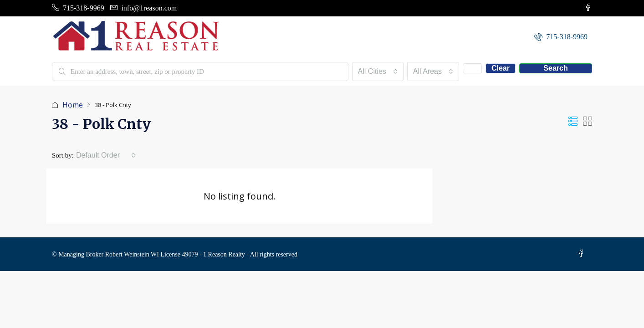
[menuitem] (561, 37)
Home (73, 105)
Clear (501, 68)
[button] (573, 121)
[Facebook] (583, 254)
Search (555, 68)
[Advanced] (472, 68)
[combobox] (378, 72)
